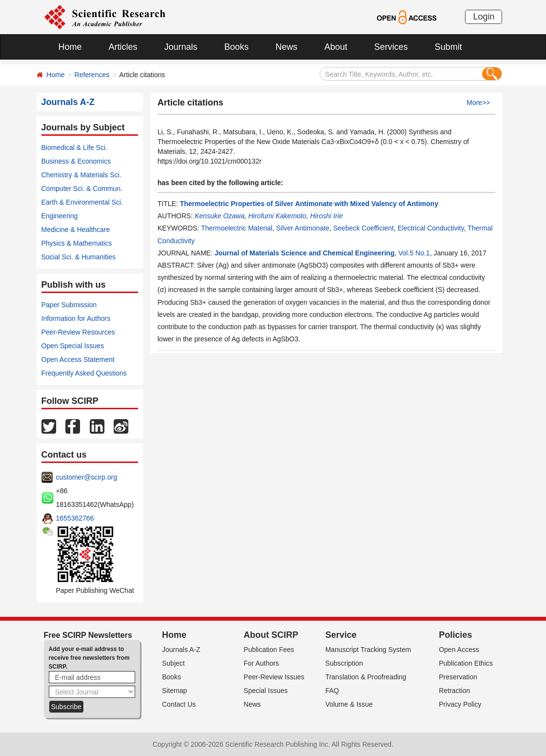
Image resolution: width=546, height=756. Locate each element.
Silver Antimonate (303, 228)
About (336, 47)
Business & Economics (76, 161)
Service (341, 635)
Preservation (458, 677)
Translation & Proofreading (366, 677)
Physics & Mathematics (77, 243)
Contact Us (179, 704)
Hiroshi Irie (327, 216)
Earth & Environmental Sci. (82, 202)
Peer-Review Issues (274, 677)
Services (391, 47)
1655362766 (75, 518)
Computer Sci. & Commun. (82, 189)
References (92, 75)
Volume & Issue (349, 704)
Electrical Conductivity (431, 228)
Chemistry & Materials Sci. (81, 175)
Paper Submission (69, 305)
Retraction (454, 691)
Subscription (344, 663)
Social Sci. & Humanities (79, 257)
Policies (455, 635)
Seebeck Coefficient (364, 228)
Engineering (60, 216)
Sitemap (174, 691)
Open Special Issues (73, 346)
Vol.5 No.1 (414, 253)
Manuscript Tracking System (368, 650)
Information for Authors (76, 318)
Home (70, 47)
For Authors (261, 663)
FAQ (332, 691)
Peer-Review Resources (78, 332)
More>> (478, 103)
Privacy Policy (460, 704)
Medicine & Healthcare (76, 230)
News (287, 47)
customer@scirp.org (87, 477)
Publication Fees (269, 650)
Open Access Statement (78, 359)
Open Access (459, 650)
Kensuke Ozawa (220, 216)
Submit (448, 47)
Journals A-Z (181, 650)
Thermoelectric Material (237, 228)
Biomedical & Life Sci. (74, 147)
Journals (181, 47)
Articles (123, 47)
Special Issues (265, 691)
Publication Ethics (466, 663)
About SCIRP (271, 635)
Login (484, 17)
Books (237, 47)
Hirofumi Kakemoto (277, 216)
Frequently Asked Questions (84, 373)
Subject (173, 663)
